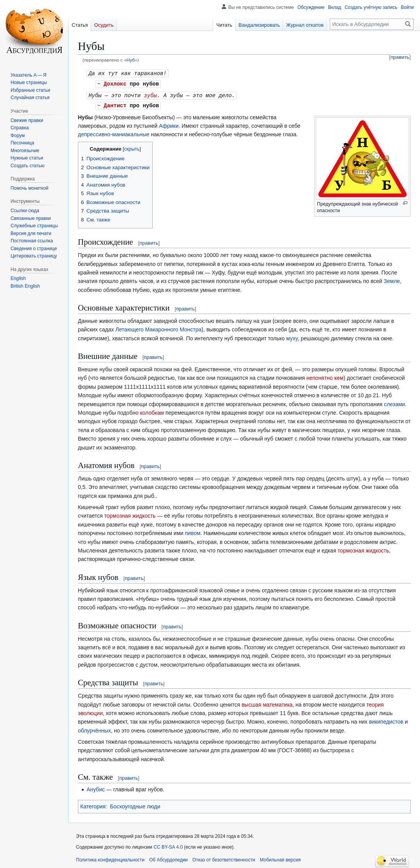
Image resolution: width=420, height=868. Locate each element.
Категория (93, 805)
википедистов (386, 720)
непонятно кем (325, 376)
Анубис (96, 788)
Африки (169, 124)
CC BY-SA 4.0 (168, 846)
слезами (394, 403)
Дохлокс (115, 83)
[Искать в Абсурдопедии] (372, 24)
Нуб (130, 60)
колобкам (152, 411)
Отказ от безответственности (224, 858)
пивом (193, 532)
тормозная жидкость (130, 514)
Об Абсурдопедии (169, 858)
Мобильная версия (280, 858)
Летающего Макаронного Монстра (158, 328)
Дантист (115, 104)
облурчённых (94, 729)
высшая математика (267, 703)
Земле (392, 280)
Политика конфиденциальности (110, 858)
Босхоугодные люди (135, 805)
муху (292, 337)
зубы (150, 94)
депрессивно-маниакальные (114, 133)
